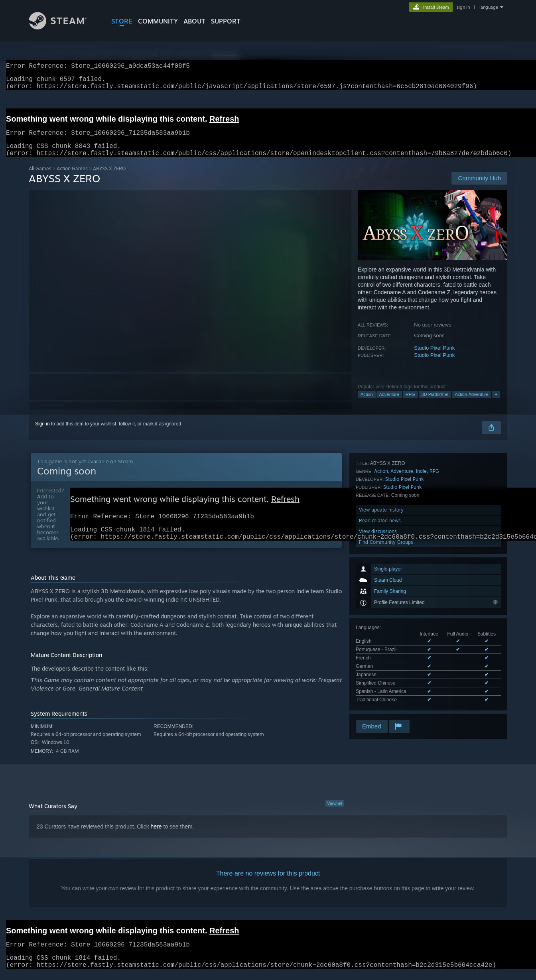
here (156, 840)
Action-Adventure (471, 404)
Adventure (389, 404)
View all (335, 817)
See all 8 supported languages (388, 589)
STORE (122, 21)
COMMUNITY (158, 21)
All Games (40, 178)
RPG (410, 404)
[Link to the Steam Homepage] (64, 27)
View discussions (378, 680)
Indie (421, 619)
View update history (381, 658)
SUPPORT (226, 21)
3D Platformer (435, 404)
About (194, 21)
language (489, 7)
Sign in (42, 433)
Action (367, 404)
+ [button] (496, 404)
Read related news (380, 669)
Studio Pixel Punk (434, 357)
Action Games (72, 178)
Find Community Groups (386, 690)
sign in (463, 7)
